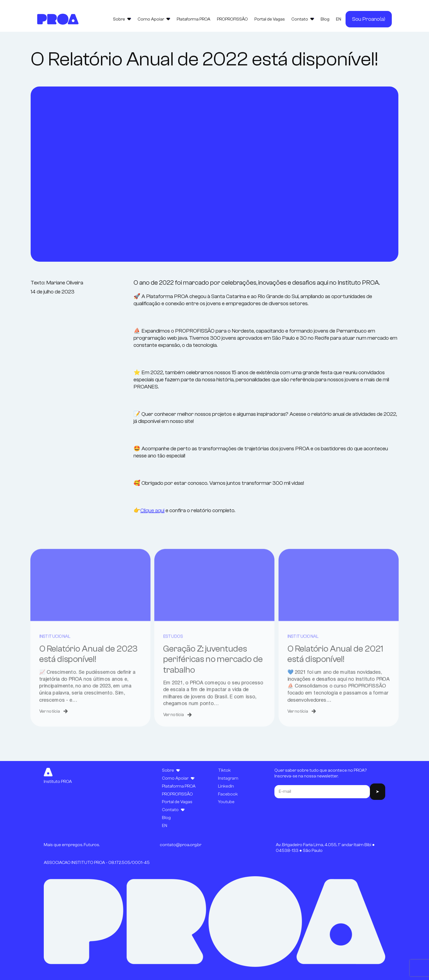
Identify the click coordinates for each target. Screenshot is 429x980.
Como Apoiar (154, 19)
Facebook (228, 794)
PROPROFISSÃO (232, 19)
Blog (325, 19)
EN (339, 19)
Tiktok (224, 770)
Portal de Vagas (270, 19)
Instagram (228, 778)
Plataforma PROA (194, 19)
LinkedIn (226, 786)
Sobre (122, 19)
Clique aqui (152, 510)
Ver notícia (48, 729)
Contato (303, 19)
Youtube (226, 802)
